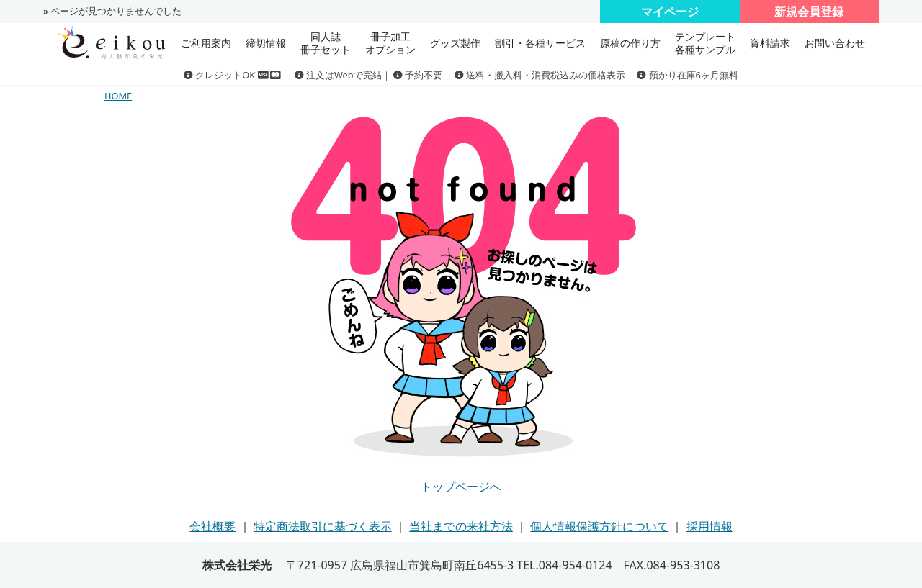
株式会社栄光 (237, 565)
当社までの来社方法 (461, 526)
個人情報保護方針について (599, 526)
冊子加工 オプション (390, 42)
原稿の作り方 (630, 43)
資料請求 (770, 43)
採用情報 (710, 526)
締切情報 (266, 43)
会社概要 (212, 526)
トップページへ (461, 487)
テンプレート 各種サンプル (705, 42)
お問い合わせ (835, 43)
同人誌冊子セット (326, 42)
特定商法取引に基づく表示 (323, 526)
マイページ (670, 12)
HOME (118, 96)
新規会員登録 (809, 12)
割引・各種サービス (540, 43)
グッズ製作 (455, 43)
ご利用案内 (206, 43)
